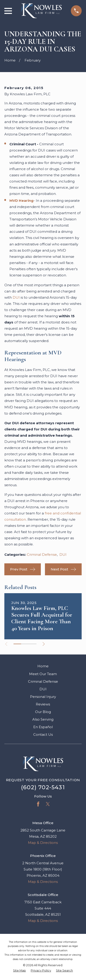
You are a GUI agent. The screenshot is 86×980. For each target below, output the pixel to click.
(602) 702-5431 (43, 787)
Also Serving (43, 719)
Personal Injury (43, 697)
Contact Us (43, 734)
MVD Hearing (21, 201)
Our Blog (43, 712)
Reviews (43, 704)
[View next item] (44, 644)
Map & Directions (43, 843)
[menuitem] (19, 971)
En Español (43, 727)
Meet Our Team (43, 674)
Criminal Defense (42, 555)
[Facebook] (38, 804)
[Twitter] (48, 804)
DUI (16, 297)
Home (43, 666)
